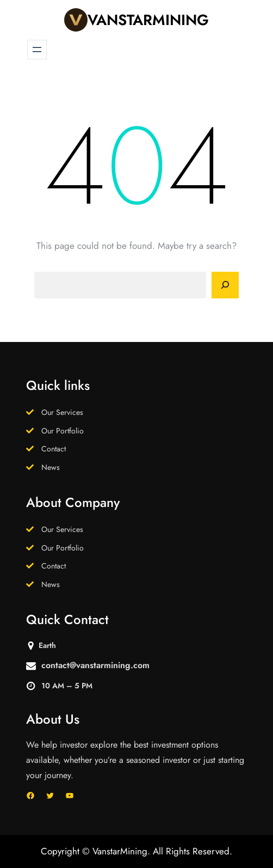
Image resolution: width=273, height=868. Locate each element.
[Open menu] (37, 50)
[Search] (225, 285)
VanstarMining (148, 20)
